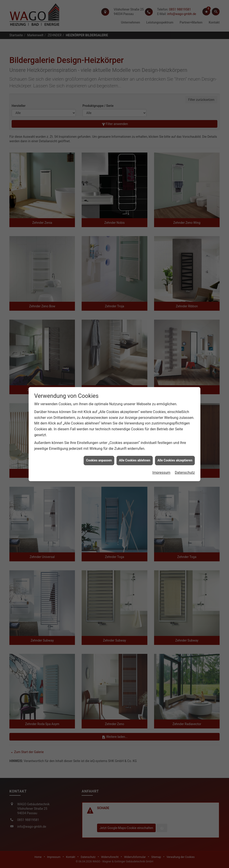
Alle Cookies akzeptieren (175, 460)
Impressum (161, 473)
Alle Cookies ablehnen (135, 460)
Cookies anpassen (99, 460)
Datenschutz (185, 473)
